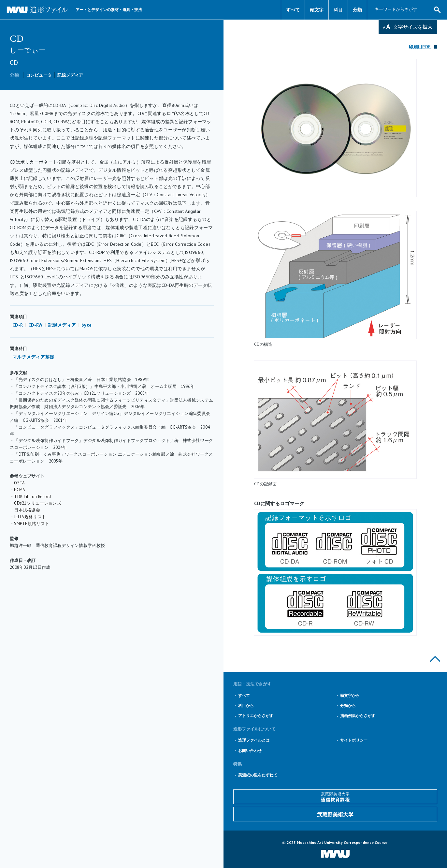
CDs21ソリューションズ (38, 503)
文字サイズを (413, 27)
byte (87, 325)
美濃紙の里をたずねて (258, 775)
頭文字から (350, 695)
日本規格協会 (27, 510)
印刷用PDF (420, 47)
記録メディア (70, 75)
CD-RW (35, 325)
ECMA (20, 490)
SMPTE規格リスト (32, 524)
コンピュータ (39, 75)
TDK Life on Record (32, 497)
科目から (246, 706)
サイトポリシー (354, 740)
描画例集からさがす (358, 716)
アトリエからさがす (256, 716)
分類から (348, 706)
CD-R (18, 325)
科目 (338, 10)
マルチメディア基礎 (33, 357)
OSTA (19, 483)
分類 (357, 10)
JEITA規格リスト (30, 517)
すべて (293, 10)
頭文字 (317, 10)
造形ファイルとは (254, 740)
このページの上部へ (435, 659)
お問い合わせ (250, 750)
